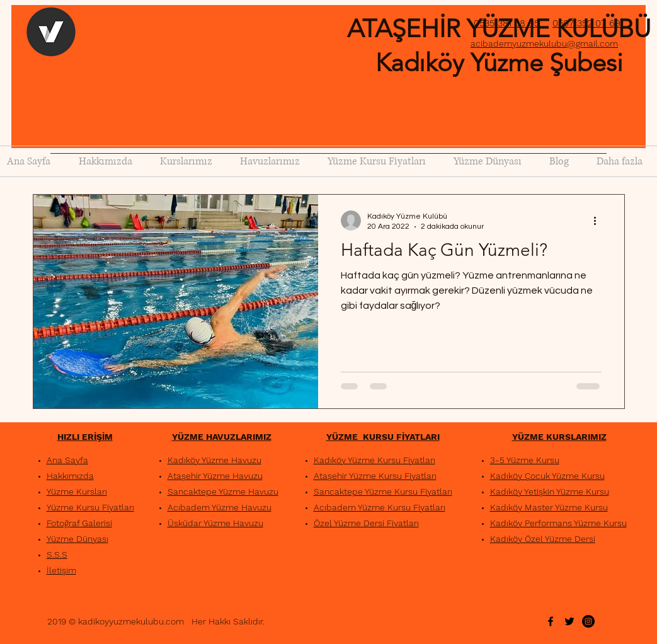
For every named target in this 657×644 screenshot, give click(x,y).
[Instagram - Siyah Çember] (588, 621)
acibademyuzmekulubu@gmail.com (544, 43)
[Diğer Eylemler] (600, 221)
